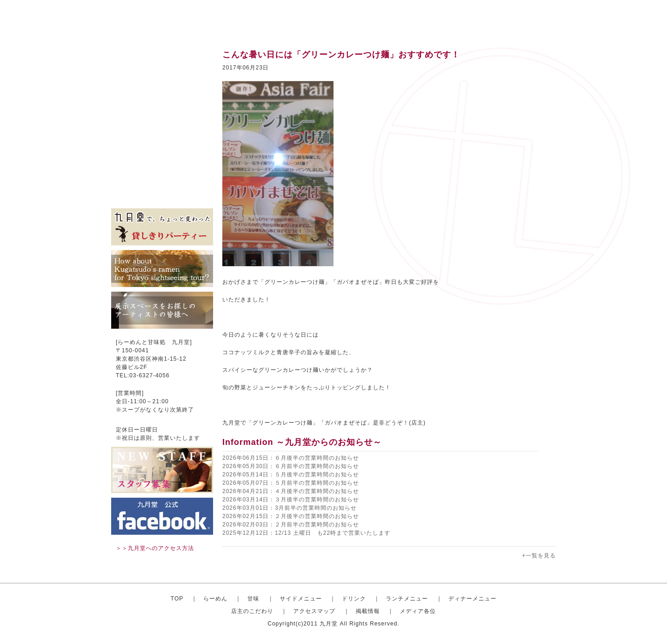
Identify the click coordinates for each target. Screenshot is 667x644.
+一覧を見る (539, 556)
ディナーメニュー (472, 599)
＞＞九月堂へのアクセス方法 (155, 548)
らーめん (215, 599)
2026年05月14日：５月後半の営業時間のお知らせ (291, 475)
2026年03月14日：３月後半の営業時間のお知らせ (291, 500)
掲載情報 (162, 181)
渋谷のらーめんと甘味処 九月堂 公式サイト (170, 19)
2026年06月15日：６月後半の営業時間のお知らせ (291, 458)
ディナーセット (162, 139)
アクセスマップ (162, 167)
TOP (177, 599)
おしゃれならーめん (162, 69)
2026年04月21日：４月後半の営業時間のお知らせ (291, 491)
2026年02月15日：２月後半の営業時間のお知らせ (291, 516)
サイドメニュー (162, 97)
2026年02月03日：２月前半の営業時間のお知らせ (291, 525)
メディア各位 (162, 194)
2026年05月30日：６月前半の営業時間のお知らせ (291, 466)
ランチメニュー (162, 125)
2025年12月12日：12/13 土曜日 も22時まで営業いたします (306, 533)
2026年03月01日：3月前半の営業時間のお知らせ (289, 508)
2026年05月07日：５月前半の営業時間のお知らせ (291, 483)
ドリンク (162, 111)
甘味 (162, 83)
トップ (162, 56)
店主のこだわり (162, 153)
